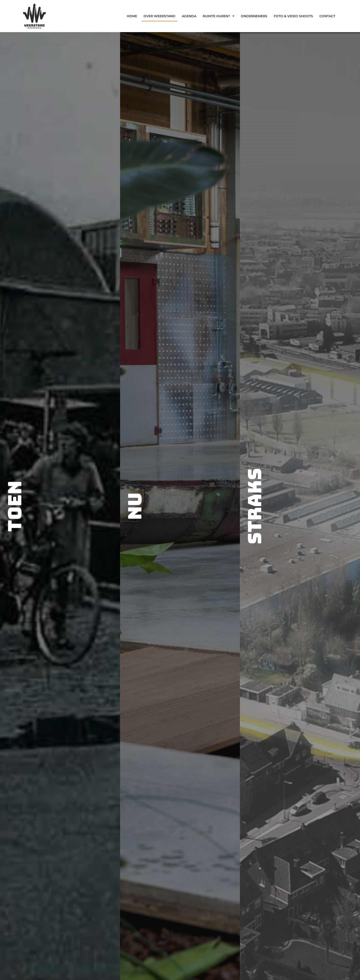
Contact (327, 16)
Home (132, 16)
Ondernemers (254, 16)
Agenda (189, 16)
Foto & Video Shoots (293, 16)
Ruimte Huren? (219, 16)
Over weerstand (159, 16)
